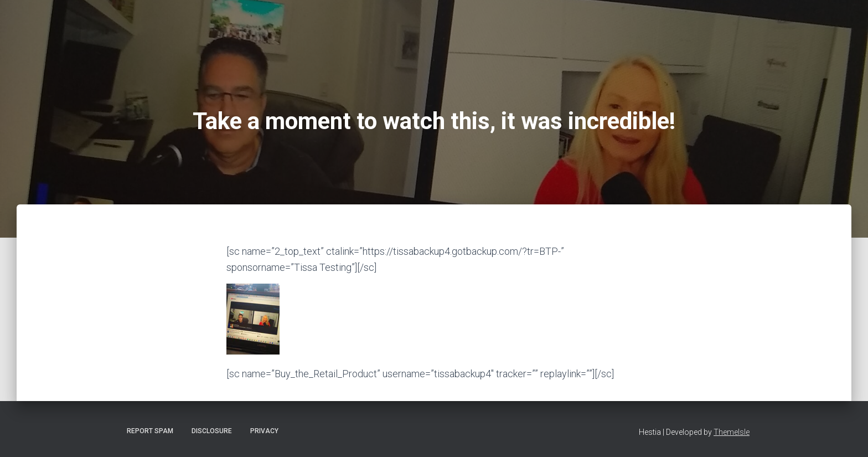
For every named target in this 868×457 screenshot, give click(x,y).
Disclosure (212, 431)
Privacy (264, 431)
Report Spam (150, 431)
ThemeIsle (732, 432)
